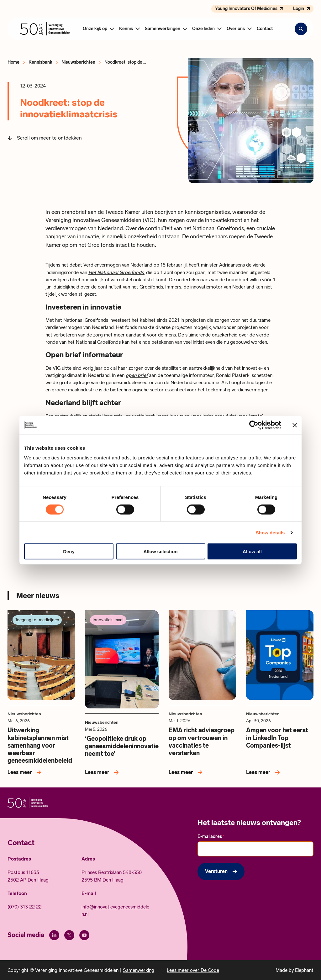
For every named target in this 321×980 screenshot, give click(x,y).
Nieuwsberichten (78, 62)
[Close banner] (295, 425)
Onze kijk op (95, 29)
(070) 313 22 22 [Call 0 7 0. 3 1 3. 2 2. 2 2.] (25, 907)
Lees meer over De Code (193, 970)
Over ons (236, 29)
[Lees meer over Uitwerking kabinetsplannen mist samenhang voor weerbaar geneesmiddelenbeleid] (26, 772)
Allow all (252, 551)
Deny (69, 551)
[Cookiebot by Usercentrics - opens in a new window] (254, 425)
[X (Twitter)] (69, 935)
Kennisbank (40, 62)
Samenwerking (139, 970)
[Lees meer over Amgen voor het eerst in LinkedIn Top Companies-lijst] (264, 772)
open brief (137, 375)
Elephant (304, 970)
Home (13, 62)
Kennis (126, 29)
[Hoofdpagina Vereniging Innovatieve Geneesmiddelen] (45, 29)
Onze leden (203, 29)
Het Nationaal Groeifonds (116, 272)
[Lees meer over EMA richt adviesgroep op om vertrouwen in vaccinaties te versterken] (187, 772)
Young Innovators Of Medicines (246, 9)
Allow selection (160, 551)
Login (299, 9)
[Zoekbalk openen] (301, 29)
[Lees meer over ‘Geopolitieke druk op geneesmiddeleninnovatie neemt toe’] (103, 772)
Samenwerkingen (163, 29)
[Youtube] (84, 935)
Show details (270, 532)
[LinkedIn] (54, 935)
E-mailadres (211, 837)
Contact (265, 29)
